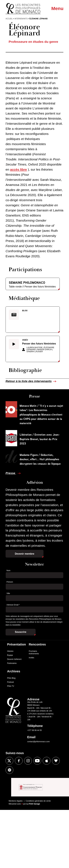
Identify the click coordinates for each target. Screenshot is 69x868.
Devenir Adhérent (14, 659)
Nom (8, 571)
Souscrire (21, 632)
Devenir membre (25, 554)
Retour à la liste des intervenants (29, 381)
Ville (8, 593)
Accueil (9, 19)
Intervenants (21, 19)
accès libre (18, 169)
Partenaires (12, 663)
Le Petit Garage (33, 804)
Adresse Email (13, 605)
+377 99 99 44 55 (34, 730)
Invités (31, 658)
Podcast (10, 682)
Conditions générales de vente (38, 801)
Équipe (10, 655)
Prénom (10, 582)
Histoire (10, 651)
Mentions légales (16, 801)
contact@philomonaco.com (38, 742)
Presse (11, 473)
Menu (57, 8)
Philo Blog (11, 678)
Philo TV (11, 686)
